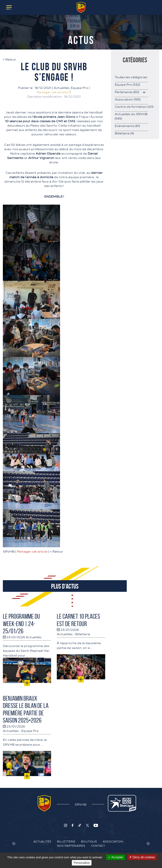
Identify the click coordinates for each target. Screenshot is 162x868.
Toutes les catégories (131, 77)
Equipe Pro (79, 88)
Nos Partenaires (71, 846)
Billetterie (83, 634)
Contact (98, 846)
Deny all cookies (142, 857)
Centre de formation (134, 106)
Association (128, 99)
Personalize (82, 863)
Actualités (62, 88)
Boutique (89, 841)
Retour (9, 59)
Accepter (116, 857)
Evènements (127, 126)
